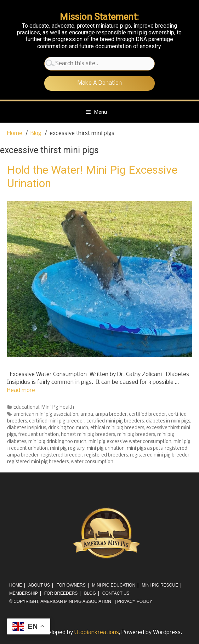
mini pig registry (67, 449)
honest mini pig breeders (88, 435)
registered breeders (106, 455)
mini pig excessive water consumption (130, 442)
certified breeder (147, 415)
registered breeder (61, 455)
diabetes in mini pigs (168, 421)
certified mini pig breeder (57, 421)
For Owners (71, 585)
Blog (90, 593)
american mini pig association (46, 415)
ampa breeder (111, 415)
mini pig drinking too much (57, 442)
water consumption (92, 462)
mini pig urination (106, 449)
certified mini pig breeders (115, 421)
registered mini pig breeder (160, 455)
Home (16, 585)
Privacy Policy (135, 601)
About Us (39, 585)
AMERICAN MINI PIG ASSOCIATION (76, 601)
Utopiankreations (97, 632)
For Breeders (61, 593)
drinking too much (68, 428)
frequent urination (38, 435)
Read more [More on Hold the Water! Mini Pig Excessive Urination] (21, 390)
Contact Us (116, 593)
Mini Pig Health (58, 407)
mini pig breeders (136, 435)
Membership (24, 593)
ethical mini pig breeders (117, 428)
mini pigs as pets (145, 449)
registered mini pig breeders (38, 462)
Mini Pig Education (114, 585)
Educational (26, 407)
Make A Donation (100, 83)
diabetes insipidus (27, 428)
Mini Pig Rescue (160, 585)
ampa (87, 415)
